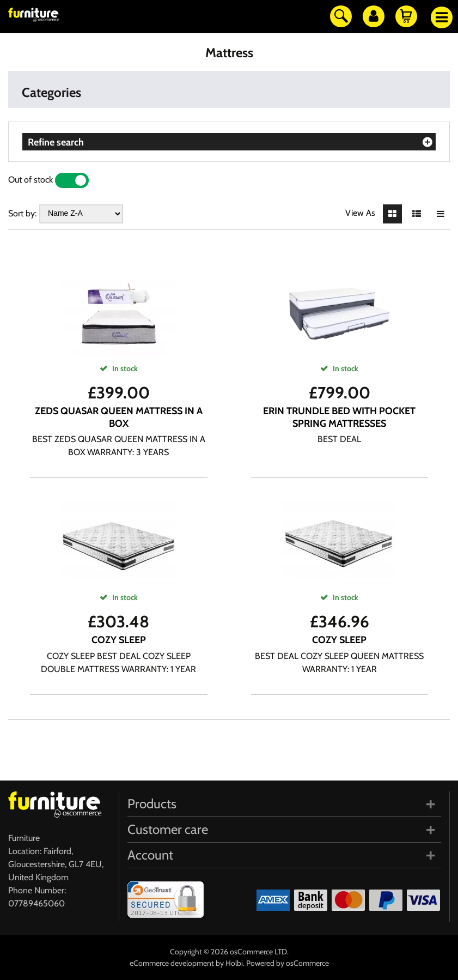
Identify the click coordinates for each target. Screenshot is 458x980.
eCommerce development (172, 963)
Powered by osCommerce (288, 963)
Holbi (234, 963)
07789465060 (36, 903)
